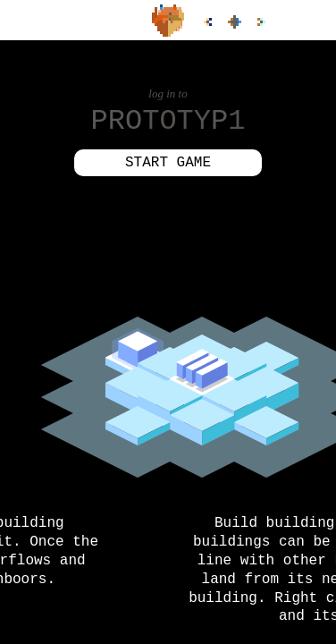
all (234, 21)
